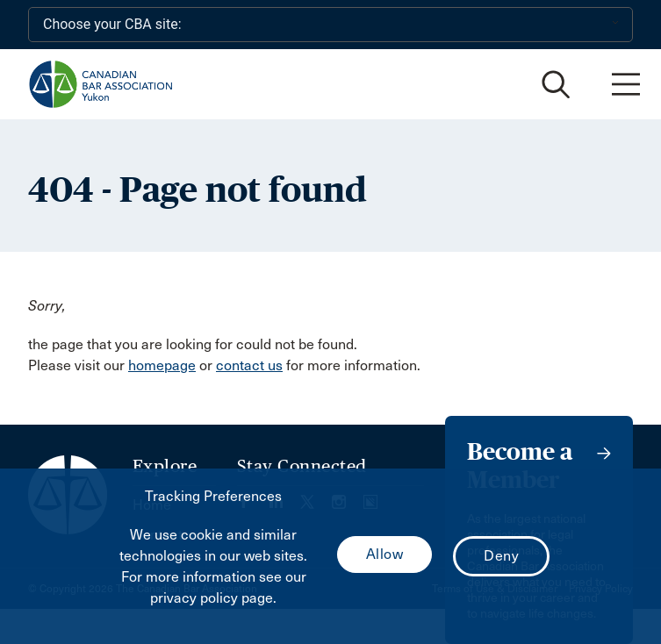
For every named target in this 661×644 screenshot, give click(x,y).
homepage (162, 365)
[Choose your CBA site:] (330, 25)
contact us (249, 365)
